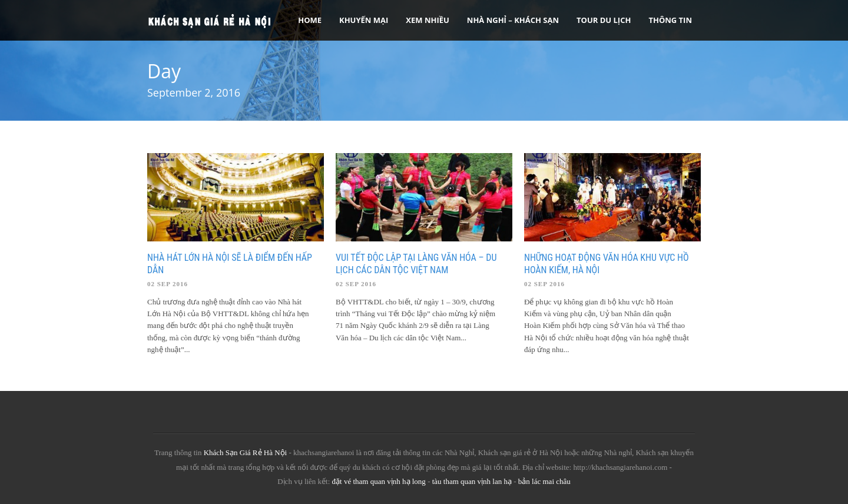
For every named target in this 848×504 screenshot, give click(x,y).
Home (310, 20)
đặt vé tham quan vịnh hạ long (379, 481)
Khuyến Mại (364, 20)
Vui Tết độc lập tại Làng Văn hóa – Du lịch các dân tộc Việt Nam (416, 264)
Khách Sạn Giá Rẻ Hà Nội (246, 452)
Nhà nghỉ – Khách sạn (513, 20)
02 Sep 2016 (168, 284)
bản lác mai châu (544, 481)
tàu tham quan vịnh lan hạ (472, 481)
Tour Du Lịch (604, 20)
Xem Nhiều (428, 20)
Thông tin (670, 20)
